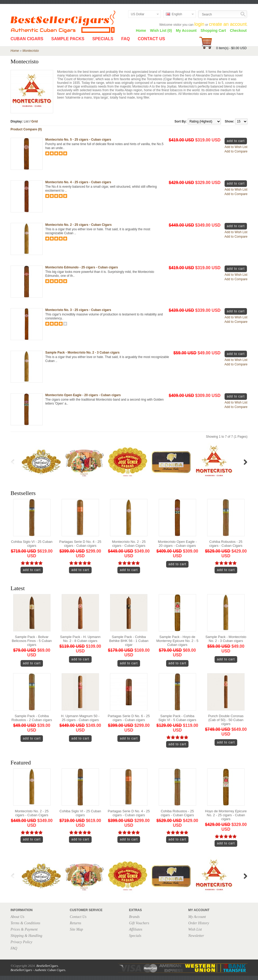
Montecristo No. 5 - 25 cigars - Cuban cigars (78, 140)
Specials (103, 39)
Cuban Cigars (27, 39)
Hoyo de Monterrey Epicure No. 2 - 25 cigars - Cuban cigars (226, 815)
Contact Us (151, 39)
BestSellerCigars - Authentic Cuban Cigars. (38, 970)
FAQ (125, 39)
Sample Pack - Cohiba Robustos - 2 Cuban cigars (32, 718)
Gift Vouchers (139, 923)
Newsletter (196, 936)
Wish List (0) (161, 30)
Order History (199, 923)
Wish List (195, 929)
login (199, 24)
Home (141, 30)
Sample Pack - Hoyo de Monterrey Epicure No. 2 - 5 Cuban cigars (177, 641)
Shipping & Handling (26, 936)
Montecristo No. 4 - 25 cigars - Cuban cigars (78, 182)
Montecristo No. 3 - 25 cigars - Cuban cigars (78, 310)
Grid (35, 121)
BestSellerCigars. (47, 966)
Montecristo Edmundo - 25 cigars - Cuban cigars (82, 267)
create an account (228, 24)
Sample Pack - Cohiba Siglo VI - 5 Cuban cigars (177, 718)
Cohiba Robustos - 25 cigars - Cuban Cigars (226, 544)
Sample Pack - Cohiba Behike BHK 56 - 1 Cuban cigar (129, 641)
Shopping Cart (213, 30)
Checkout (238, 30)
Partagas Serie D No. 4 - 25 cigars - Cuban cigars (80, 544)
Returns (76, 923)
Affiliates (136, 929)
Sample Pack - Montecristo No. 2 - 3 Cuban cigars (82, 353)
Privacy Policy (21, 942)
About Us (18, 917)
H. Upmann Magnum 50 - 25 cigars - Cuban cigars (80, 718)
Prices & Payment (24, 929)
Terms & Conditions (25, 923)
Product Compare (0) (26, 129)
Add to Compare (236, 151)
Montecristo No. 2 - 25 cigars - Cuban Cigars (78, 225)
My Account (186, 30)
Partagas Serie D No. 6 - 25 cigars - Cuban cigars (129, 718)
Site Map (76, 929)
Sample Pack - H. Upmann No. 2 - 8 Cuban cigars (80, 639)
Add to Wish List (236, 147)
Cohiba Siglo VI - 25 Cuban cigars (32, 544)
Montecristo (31, 51)
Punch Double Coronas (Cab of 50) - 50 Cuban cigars (226, 720)
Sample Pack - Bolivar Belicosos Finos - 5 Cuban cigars (32, 641)
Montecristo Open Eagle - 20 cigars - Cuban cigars (83, 395)
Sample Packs (68, 39)
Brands (134, 917)
